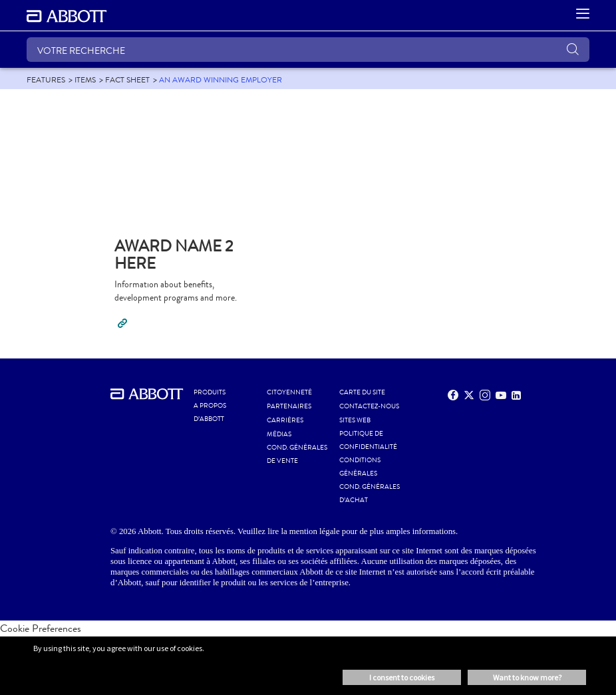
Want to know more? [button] (527, 677)
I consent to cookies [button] (402, 677)
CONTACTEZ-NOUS (369, 406)
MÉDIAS (279, 434)
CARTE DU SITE (362, 392)
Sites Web (355, 420)
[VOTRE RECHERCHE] (308, 50)
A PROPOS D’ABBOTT (210, 412)
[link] (46, 80)
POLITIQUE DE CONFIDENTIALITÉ (368, 440)
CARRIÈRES (285, 420)
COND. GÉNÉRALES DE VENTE (297, 454)
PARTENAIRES (289, 406)
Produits (210, 392)
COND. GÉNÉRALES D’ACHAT (370, 493)
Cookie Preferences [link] (41, 628)
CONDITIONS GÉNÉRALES (360, 467)
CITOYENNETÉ (289, 392)
